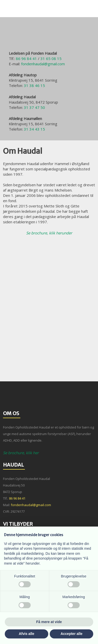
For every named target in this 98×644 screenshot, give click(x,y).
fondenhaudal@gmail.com (43, 64)
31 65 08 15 (51, 58)
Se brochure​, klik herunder (49, 233)
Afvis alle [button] (27, 634)
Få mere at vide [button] (49, 622)
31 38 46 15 (34, 85)
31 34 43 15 (34, 129)
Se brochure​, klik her (21, 453)
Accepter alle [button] (71, 634)
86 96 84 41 (26, 58)
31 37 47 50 (34, 107)
